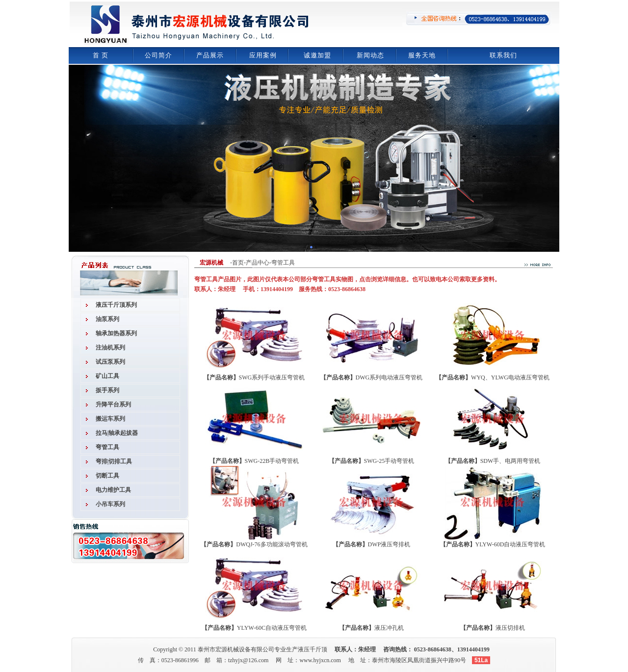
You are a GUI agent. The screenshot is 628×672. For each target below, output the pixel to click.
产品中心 (258, 263)
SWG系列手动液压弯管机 (272, 377)
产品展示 (210, 55)
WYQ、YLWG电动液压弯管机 (510, 377)
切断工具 (107, 476)
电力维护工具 (113, 490)
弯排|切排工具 (114, 461)
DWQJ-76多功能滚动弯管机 (272, 544)
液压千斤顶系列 (116, 305)
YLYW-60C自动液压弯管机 (272, 628)
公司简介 (158, 55)
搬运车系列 (110, 419)
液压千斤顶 (313, 649)
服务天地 (422, 55)
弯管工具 (107, 447)
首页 (238, 263)
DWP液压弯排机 (389, 544)
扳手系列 (107, 390)
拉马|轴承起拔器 (117, 433)
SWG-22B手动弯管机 (272, 461)
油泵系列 (107, 319)
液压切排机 (510, 628)
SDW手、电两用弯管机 (510, 461)
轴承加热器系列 (116, 333)
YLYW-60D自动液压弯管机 (510, 544)
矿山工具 (107, 376)
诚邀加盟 (317, 55)
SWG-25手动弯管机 (389, 461)
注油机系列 (110, 348)
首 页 (101, 55)
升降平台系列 (113, 404)
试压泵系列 (110, 362)
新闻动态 (370, 55)
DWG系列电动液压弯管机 (389, 377)
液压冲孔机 (389, 628)
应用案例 (263, 55)
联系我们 (503, 55)
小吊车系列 (110, 504)
